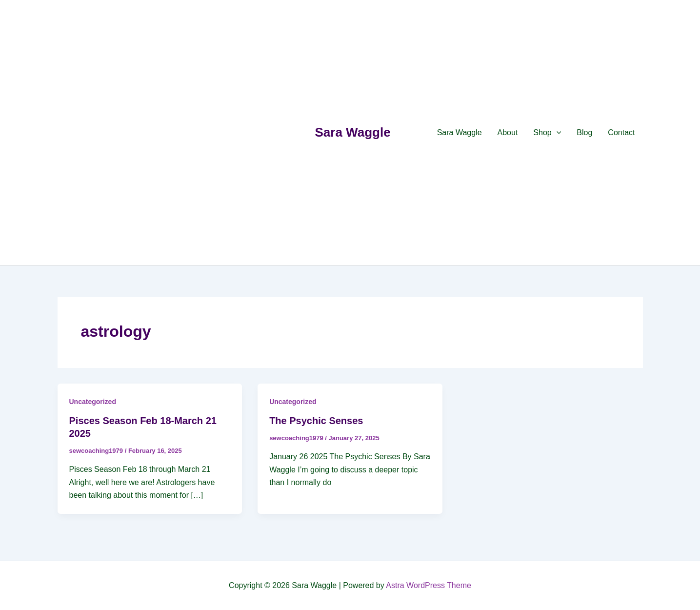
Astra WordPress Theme (429, 585)
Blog (584, 132)
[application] (557, 133)
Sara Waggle (353, 132)
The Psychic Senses (316, 421)
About (508, 132)
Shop (547, 133)
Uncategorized (93, 402)
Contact (621, 132)
